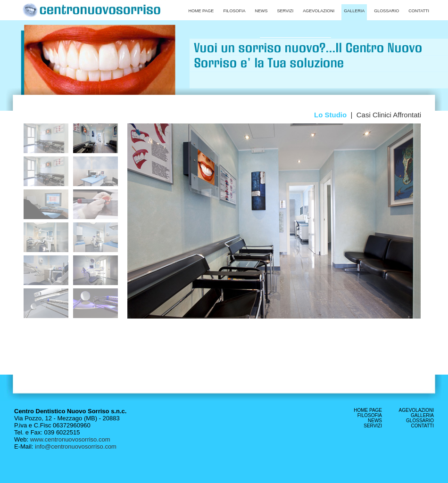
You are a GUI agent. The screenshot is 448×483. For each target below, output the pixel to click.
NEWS (375, 421)
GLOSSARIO (420, 421)
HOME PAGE (368, 410)
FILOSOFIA (370, 415)
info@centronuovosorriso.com (76, 446)
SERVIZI (373, 426)
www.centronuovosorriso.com (69, 439)
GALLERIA (422, 415)
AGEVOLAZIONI (416, 410)
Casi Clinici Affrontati (389, 115)
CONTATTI (422, 426)
